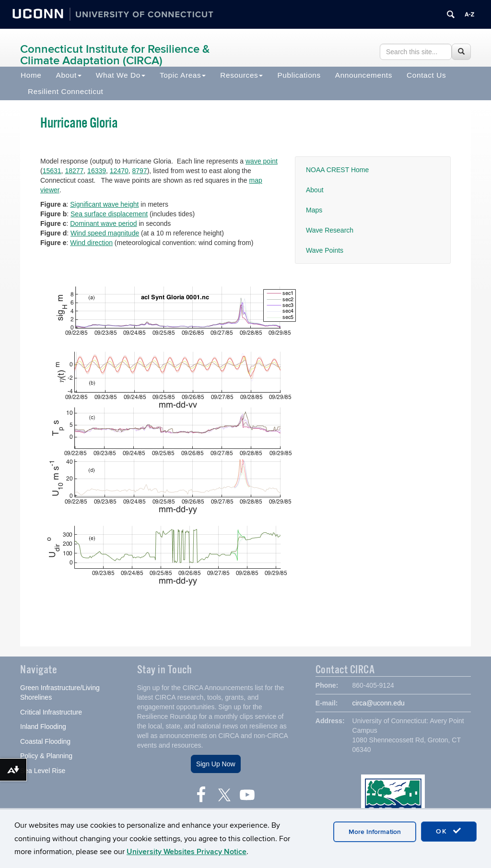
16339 (97, 171)
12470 (119, 171)
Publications (299, 75)
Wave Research (330, 230)
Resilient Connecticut (66, 91)
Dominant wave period (103, 223)
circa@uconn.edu (379, 704)
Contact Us (426, 75)
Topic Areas (183, 75)
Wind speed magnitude (105, 233)
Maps (314, 210)
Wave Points (325, 250)
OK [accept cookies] (449, 831)
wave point (262, 161)
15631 (52, 171)
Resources (241, 75)
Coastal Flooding (45, 742)
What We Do (121, 75)
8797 (140, 171)
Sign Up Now (216, 765)
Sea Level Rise (43, 772)
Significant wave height (104, 204)
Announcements (364, 75)
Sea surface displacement (109, 214)
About (69, 75)
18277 (74, 171)
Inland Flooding (43, 727)
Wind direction (91, 243)
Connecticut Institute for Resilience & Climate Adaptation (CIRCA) (115, 55)
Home (31, 75)
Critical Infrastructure (51, 713)
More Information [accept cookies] (375, 832)
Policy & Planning (46, 757)
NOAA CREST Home (337, 170)
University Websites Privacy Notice (187, 852)
